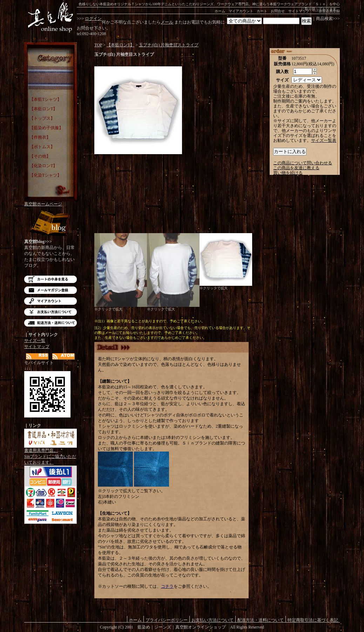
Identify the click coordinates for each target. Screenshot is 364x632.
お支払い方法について (50, 312)
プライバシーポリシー (167, 620)
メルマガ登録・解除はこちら (50, 290)
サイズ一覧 (35, 341)
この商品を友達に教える (296, 168)
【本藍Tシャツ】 (45, 99)
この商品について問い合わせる (303, 163)
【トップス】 (42, 118)
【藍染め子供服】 (46, 128)
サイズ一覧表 (324, 140)
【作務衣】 (40, 137)
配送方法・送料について (50, 323)
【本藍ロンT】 (43, 109)
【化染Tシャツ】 (45, 175)
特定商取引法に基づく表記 (313, 620)
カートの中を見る (50, 279)
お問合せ (278, 11)
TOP (98, 45)
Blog (50, 224)
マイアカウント (241, 11)
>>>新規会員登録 (326, 11)
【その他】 (40, 156)
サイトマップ (299, 11)
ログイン (93, 19)
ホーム (220, 11)
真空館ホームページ (43, 204)
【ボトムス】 (42, 147)
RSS (37, 357)
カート (262, 11)
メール (167, 22)
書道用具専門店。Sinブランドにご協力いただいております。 (50, 454)
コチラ (167, 586)
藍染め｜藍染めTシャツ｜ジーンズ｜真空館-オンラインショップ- (50, 18)
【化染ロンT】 (43, 166)
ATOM (64, 357)
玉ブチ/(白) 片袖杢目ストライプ (169, 45)
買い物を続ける (288, 173)
